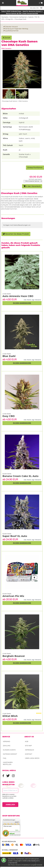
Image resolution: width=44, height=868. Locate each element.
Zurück (7, 38)
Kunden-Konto (9, 750)
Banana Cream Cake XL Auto (20, 476)
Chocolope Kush (20, 19)
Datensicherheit (10, 754)
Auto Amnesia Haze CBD (18, 296)
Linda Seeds (7, 713)
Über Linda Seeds (32, 758)
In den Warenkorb (32, 186)
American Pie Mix (13, 596)
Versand (7, 741)
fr (37, 8)
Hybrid (31, 17)
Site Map (28, 746)
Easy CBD (9, 416)
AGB (27, 741)
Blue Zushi (9, 356)
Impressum (29, 750)
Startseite (5, 17)
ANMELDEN (10, 805)
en (34, 8)
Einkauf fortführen (35, 168)
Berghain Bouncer (14, 656)
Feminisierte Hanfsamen (18, 17)
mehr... (17, 830)
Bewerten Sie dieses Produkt (16, 234)
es (31, 8)
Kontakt (29, 754)
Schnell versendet (10, 850)
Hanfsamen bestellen (8, 763)
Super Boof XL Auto (15, 536)
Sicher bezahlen (9, 842)
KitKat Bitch (10, 716)
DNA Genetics (6, 48)
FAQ (5, 758)
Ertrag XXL (9, 19)
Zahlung (7, 746)
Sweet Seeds (7, 594)
